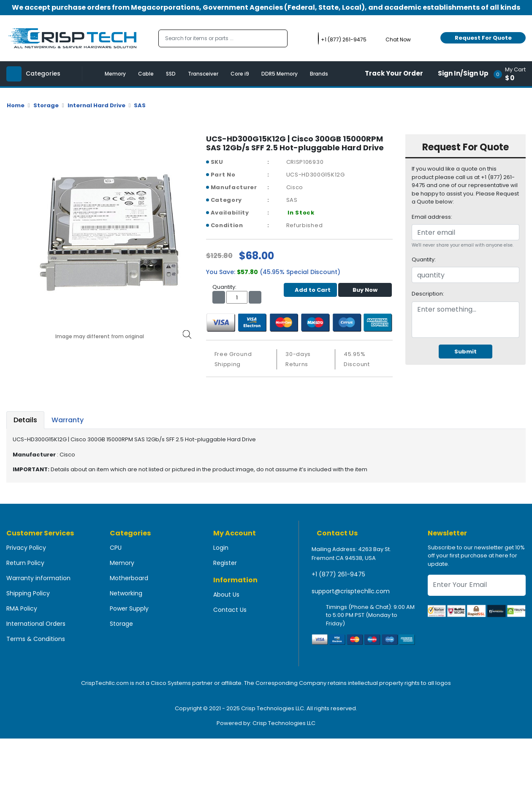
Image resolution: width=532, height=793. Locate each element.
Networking (126, 593)
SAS (140, 105)
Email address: (432, 217)
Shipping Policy (28, 593)
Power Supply (129, 608)
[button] (512, 74)
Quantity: (424, 259)
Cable (146, 74)
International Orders (36, 624)
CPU (116, 548)
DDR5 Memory (280, 74)
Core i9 (240, 74)
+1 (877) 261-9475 (338, 574)
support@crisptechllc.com (351, 591)
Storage (46, 105)
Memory (115, 74)
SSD (171, 74)
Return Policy (25, 563)
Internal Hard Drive (96, 105)
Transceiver (203, 74)
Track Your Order (394, 73)
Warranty (68, 420)
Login (221, 548)
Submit (465, 352)
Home (16, 105)
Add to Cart (311, 290)
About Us (226, 595)
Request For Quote (483, 38)
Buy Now (365, 290)
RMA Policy (22, 608)
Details (25, 420)
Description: (428, 294)
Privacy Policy (26, 548)
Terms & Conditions (36, 639)
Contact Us (230, 610)
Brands (319, 74)
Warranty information (38, 578)
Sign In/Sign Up (463, 73)
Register (225, 563)
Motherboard (129, 578)
